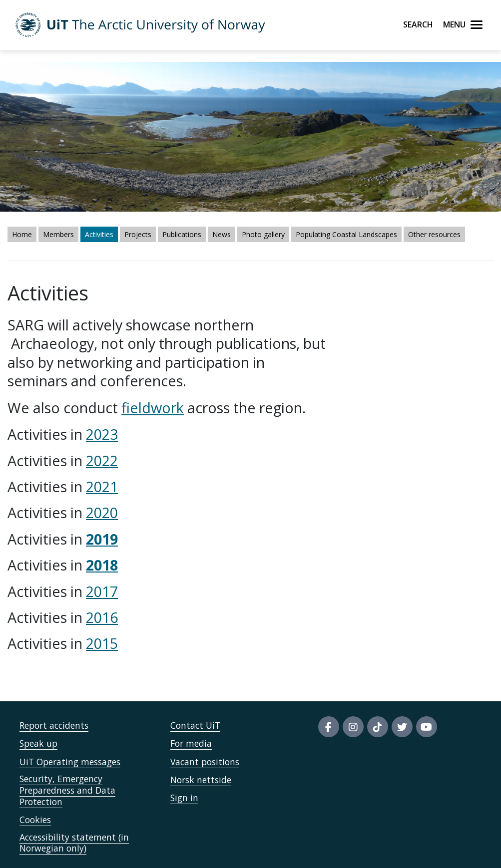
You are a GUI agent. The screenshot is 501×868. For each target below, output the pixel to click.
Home (22, 234)
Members (58, 234)
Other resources (434, 234)
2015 (102, 643)
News (222, 234)
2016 (102, 617)
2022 (102, 460)
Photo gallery (263, 234)
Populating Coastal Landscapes (346, 234)
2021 (102, 486)
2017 (102, 591)
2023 (102, 434)
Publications (182, 234)
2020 (102, 512)
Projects (138, 234)
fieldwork (153, 408)
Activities (99, 234)
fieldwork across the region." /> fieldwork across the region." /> (250, 434)
